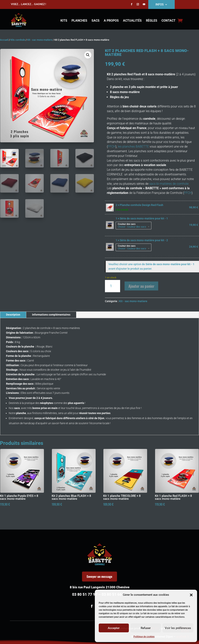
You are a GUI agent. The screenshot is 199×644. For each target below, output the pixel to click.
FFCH (112, 146)
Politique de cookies (144, 637)
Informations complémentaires (51, 315)
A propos (111, 21)
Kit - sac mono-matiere (40, 40)
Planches (79, 21)
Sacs (96, 21)
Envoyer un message (99, 576)
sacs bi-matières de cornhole (168, 184)
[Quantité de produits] (112, 286)
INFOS (160, 5)
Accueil (4, 40)
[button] (191, 595)
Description (13, 315)
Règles (152, 21)
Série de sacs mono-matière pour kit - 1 (144, 218)
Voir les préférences (178, 628)
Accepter (114, 628)
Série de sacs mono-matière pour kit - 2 (144, 240)
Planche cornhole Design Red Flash (141, 205)
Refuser (146, 628)
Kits (64, 21)
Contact (168, 21)
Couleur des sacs (127, 224)
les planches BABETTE (133, 146)
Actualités (132, 21)
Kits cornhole (18, 40)
